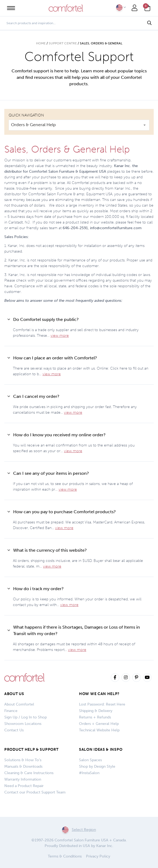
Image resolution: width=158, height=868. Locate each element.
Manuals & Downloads (23, 766)
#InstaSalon (89, 773)
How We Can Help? (99, 694)
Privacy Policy (98, 856)
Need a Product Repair (24, 786)
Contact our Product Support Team (35, 792)
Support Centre (63, 43)
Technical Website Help (99, 730)
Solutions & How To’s (23, 760)
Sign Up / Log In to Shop (26, 717)
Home (41, 43)
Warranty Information (23, 779)
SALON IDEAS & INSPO (101, 750)
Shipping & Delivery (96, 711)
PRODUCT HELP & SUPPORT (31, 750)
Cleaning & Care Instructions (29, 773)
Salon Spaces (90, 760)
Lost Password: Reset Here (102, 704)
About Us (14, 694)
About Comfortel (19, 704)
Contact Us (14, 730)
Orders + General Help (99, 724)
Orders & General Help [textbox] (33, 125)
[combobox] (79, 125)
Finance (11, 711)
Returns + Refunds (95, 717)
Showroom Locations (23, 724)
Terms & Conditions (65, 856)
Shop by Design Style (97, 766)
